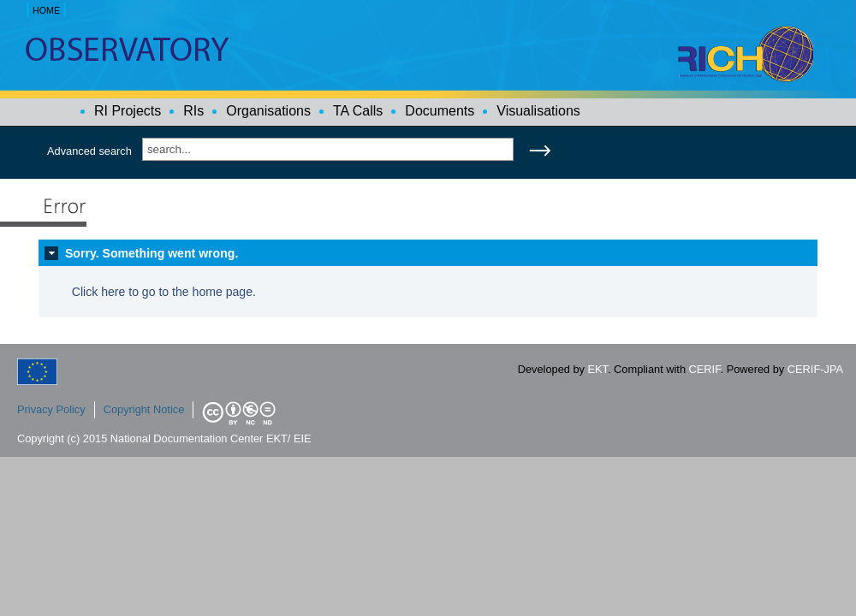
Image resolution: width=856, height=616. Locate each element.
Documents (440, 111)
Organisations (268, 111)
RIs (193, 111)
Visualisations (538, 111)
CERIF (705, 369)
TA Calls (358, 111)
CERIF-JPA (815, 369)
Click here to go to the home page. (164, 292)
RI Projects (128, 111)
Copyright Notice (144, 409)
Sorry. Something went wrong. (152, 253)
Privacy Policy (51, 409)
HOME (46, 10)
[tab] (428, 253)
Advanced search (89, 151)
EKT (598, 369)
